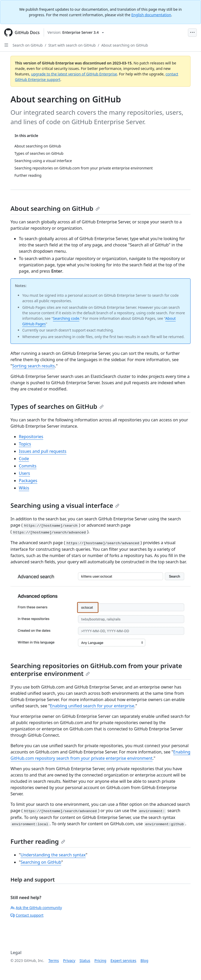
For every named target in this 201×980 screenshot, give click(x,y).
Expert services (123, 960)
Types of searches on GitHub (57, 406)
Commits (28, 466)
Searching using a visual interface (65, 505)
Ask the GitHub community (36, 908)
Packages (28, 481)
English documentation (151, 15)
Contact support (27, 915)
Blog (144, 960)
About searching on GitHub (125, 45)
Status (85, 960)
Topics (25, 444)
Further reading (38, 841)
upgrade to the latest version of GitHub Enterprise (74, 74)
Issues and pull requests (43, 451)
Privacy (69, 960)
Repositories (31, 437)
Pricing (100, 960)
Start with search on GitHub (72, 45)
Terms (54, 960)
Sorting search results (34, 366)
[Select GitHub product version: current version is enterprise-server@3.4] (76, 32)
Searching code (66, 318)
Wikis (24, 488)
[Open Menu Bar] (192, 32)
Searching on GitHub (41, 862)
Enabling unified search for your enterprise (92, 706)
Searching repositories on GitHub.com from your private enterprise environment (96, 670)
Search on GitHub (28, 45)
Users (24, 473)
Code (24, 459)
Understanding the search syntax (53, 855)
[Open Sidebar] (6, 45)
